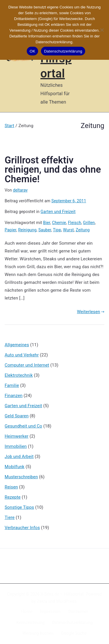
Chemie (59, 223)
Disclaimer (78, 611)
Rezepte (13, 497)
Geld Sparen (17, 416)
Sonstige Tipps (19, 507)
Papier (10, 230)
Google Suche (74, 633)
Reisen (11, 487)
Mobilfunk (15, 467)
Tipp (57, 230)
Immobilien (16, 446)
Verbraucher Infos (22, 528)
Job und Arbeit (19, 457)
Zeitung (83, 230)
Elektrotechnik (19, 375)
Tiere (10, 517)
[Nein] (102, 30)
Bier (47, 223)
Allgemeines (17, 345)
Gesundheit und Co (23, 426)
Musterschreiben (21, 477)
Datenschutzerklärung (72, 623)
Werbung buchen (38, 633)
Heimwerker (17, 436)
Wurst (68, 230)
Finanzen (14, 396)
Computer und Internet (27, 365)
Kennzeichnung (30, 623)
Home (27, 611)
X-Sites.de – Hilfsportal (62, 594)
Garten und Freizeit (58, 212)
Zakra (42, 601)
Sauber (45, 230)
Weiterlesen (91, 312)
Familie (12, 385)
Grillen (89, 223)
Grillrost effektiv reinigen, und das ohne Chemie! (53, 170)
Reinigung (27, 230)
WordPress (66, 601)
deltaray (20, 190)
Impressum (50, 611)
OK (32, 51)
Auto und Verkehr (22, 355)
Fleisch (75, 223)
